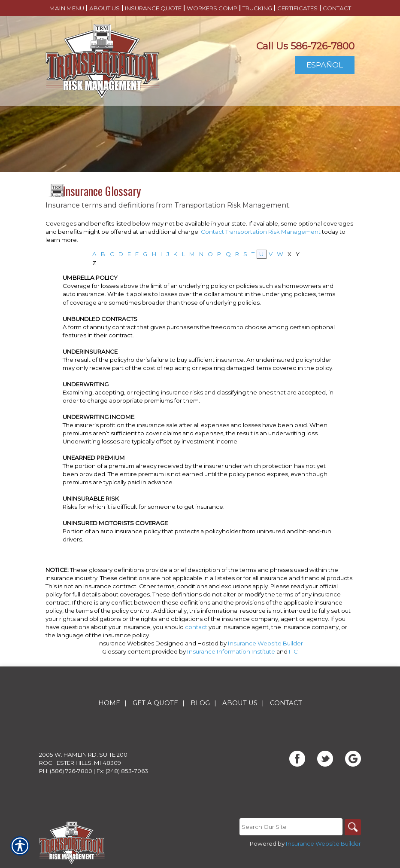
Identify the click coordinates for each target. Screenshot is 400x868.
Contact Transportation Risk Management (261, 232)
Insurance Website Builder (265, 643)
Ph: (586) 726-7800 (66, 771)
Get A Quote (155, 703)
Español (325, 65)
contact (196, 627)
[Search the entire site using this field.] (290, 827)
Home (109, 703)
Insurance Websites (126, 643)
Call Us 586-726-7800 (305, 46)
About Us (240, 703)
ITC (293, 651)
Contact (286, 703)
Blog (200, 703)
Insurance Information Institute (231, 651)
